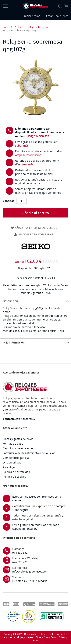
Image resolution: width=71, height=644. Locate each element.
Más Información (14, 342)
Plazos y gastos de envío (18, 439)
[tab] (35, 301)
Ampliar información (28, 155)
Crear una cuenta (57, 16)
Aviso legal (10, 467)
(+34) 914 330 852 (38, 136)
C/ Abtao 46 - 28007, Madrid (30, 581)
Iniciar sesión (32, 16)
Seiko (18, 27)
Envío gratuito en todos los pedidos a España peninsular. (36, 527)
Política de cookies (14, 477)
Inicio (6, 27)
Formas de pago (13, 444)
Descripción (10, 301)
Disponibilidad (12, 462)
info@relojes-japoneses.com (30, 571)
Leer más (28, 164)
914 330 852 (20, 553)
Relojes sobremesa (38, 27)
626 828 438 (20, 562)
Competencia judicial (16, 458)
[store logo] (35, 6)
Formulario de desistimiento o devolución (29, 453)
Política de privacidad (16, 472)
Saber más (22, 146)
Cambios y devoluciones (18, 448)
